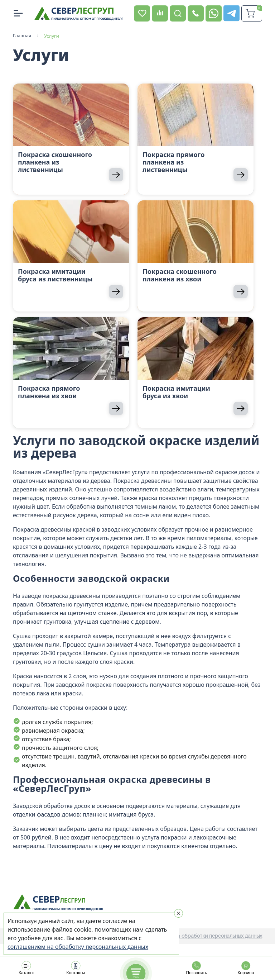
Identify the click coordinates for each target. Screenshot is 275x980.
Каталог (26, 968)
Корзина (246, 968)
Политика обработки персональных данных (210, 936)
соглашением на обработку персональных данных (78, 947)
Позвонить (197, 968)
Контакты (76, 968)
